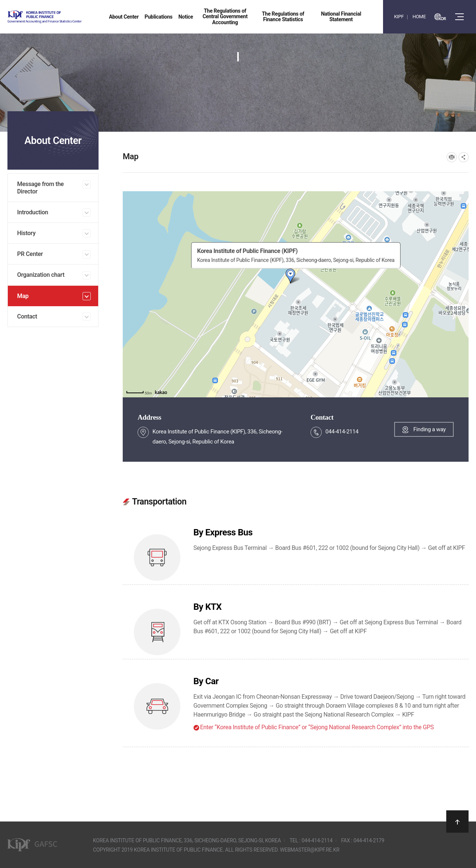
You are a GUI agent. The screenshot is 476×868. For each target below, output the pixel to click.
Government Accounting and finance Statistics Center (64, 17)
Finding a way (429, 429)
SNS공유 (464, 157)
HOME (419, 17)
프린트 (452, 157)
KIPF (399, 17)
